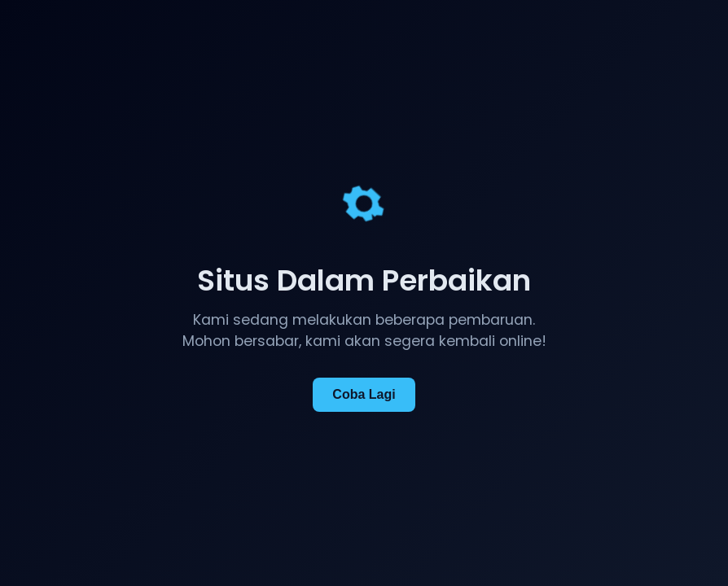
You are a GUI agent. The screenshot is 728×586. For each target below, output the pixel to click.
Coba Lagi (364, 394)
